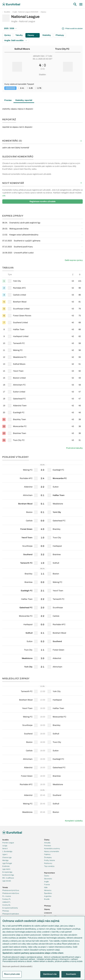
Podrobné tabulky (74, 448)
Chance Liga (7, 857)
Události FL (6, 902)
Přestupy (60, 35)
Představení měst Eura (11, 893)
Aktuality (47, 843)
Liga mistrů (6, 869)
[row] (42, 281)
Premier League (8, 843)
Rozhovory (48, 863)
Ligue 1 (5, 854)
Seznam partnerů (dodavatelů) (17, 966)
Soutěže (7, 12)
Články (47, 840)
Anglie (46, 882)
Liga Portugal (7, 863)
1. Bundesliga (7, 851)
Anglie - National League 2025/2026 (25, 12)
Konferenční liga (8, 875)
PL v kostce (7, 896)
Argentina (48, 896)
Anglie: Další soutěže (16, 40)
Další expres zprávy (74, 260)
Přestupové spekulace (11, 914)
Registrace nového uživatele (42, 202)
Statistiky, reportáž (24, 100)
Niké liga (5, 860)
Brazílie (47, 899)
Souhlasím (71, 974)
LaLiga (5, 846)
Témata (5, 887)
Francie (47, 884)
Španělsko (48, 893)
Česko (47, 876)
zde (4, 196)
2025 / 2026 (10, 28)
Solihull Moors (22, 49)
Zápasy (43, 12)
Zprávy (8, 35)
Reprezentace (49, 873)
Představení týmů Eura (11, 890)
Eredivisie (6, 866)
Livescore (48, 913)
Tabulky (19, 35)
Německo (48, 890)
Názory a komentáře (52, 851)
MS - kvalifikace (8, 878)
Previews (48, 846)
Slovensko (48, 879)
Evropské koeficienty (10, 908)
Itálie (46, 887)
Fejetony (47, 854)
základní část (39, 56)
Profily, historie (49, 860)
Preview (8, 100)
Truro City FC (62, 49)
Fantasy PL (7, 899)
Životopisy (48, 857)
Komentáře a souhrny (52, 848)
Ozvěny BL (6, 905)
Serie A (5, 848)
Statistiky (47, 35)
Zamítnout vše (50, 974)
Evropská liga (7, 872)
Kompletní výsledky (74, 821)
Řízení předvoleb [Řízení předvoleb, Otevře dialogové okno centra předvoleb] (12, 974)
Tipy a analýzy (49, 866)
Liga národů (7, 881)
